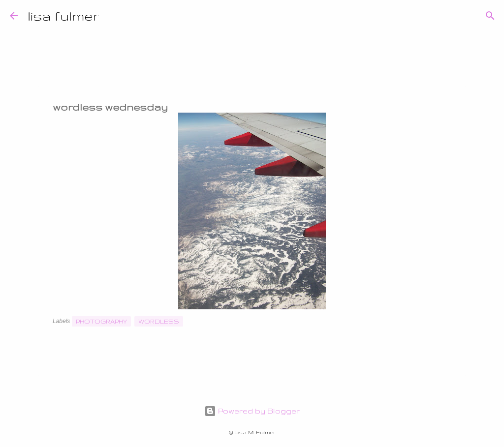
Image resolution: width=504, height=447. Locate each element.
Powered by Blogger (252, 411)
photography (101, 321)
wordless (159, 321)
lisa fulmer (63, 15)
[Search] (113, 16)
